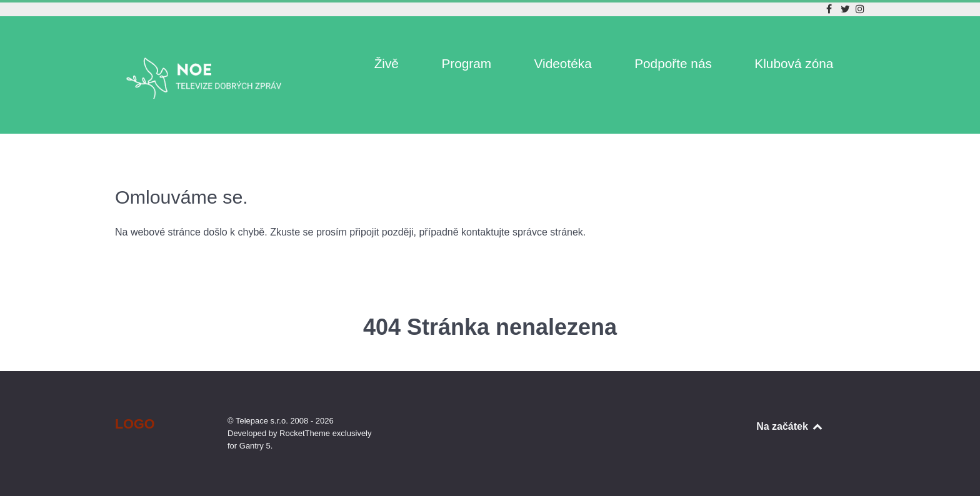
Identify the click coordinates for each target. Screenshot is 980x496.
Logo (135, 424)
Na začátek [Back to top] (790, 426)
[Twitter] (847, 9)
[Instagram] (860, 9)
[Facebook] (830, 9)
